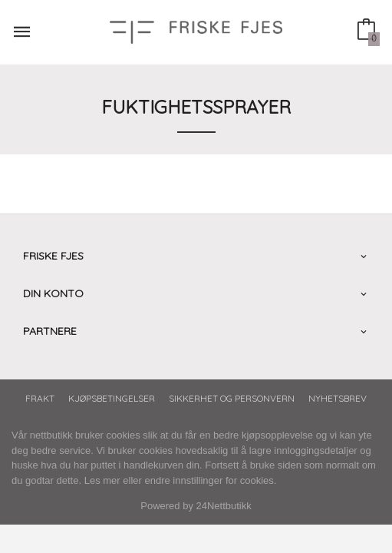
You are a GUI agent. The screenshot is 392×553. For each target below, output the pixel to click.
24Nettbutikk (224, 506)
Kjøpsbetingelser (112, 398)
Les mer (102, 480)
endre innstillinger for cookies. (210, 480)
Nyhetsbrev (338, 398)
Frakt (40, 398)
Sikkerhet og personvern (232, 398)
